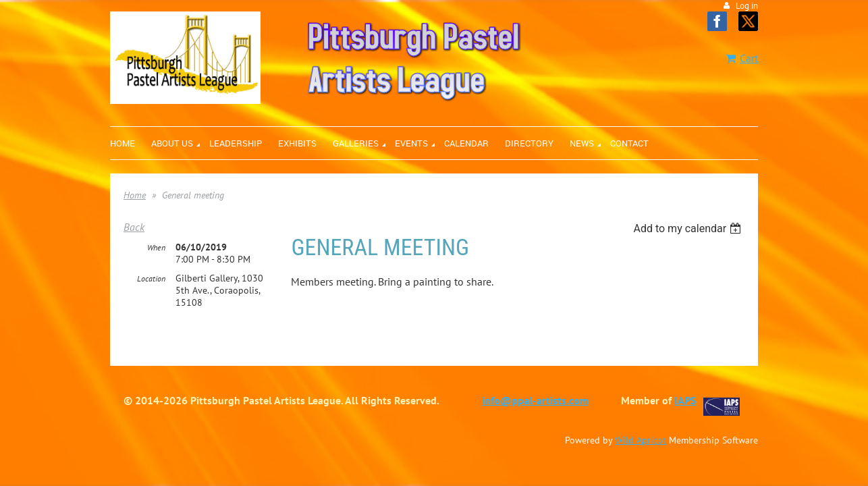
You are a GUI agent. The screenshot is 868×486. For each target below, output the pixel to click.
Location (151, 275)
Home (135, 195)
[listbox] (689, 228)
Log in (747, 6)
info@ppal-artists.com (535, 397)
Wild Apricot (641, 437)
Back (134, 227)
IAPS (685, 397)
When (156, 244)
